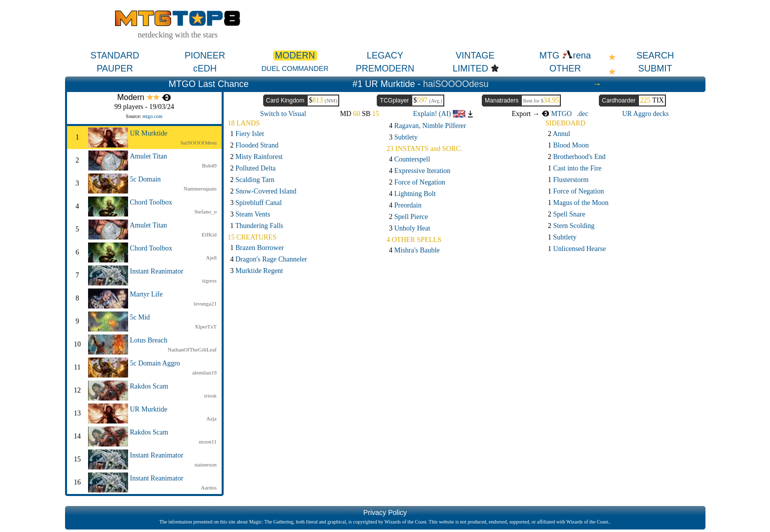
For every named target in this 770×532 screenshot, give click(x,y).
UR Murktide (149, 133)
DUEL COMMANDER (295, 68)
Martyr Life (147, 294)
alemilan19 (204, 372)
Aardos (209, 487)
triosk (210, 395)
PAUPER (115, 68)
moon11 (208, 441)
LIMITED (471, 68)
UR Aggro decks (645, 114)
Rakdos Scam (149, 386)
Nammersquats (200, 188)
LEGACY (385, 55)
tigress (209, 280)
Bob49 (209, 165)
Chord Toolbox (151, 202)
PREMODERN (385, 68)
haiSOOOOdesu (456, 84)
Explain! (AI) (439, 114)
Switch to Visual (283, 114)
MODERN (295, 55)
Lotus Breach (149, 340)
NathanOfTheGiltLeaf (192, 349)
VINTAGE (475, 55)
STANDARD (115, 55)
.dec (583, 114)
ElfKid (209, 234)
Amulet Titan (149, 156)
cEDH (205, 68)
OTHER (565, 68)
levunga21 (205, 303)
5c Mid (140, 317)
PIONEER (205, 55)
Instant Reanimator (157, 271)
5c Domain (146, 179)
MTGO (557, 114)
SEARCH (655, 55)
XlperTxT (206, 326)
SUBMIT (655, 68)
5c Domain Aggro (155, 363)
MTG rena (565, 55)
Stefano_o (205, 211)
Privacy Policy (385, 512)
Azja (211, 418)
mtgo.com (153, 116)
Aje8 (211, 257)
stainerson (205, 464)
